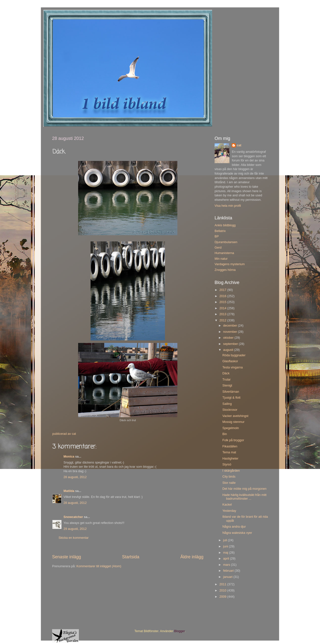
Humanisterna (224, 253)
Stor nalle (229, 483)
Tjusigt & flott (231, 398)
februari (229, 571)
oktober (229, 338)
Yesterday (229, 511)
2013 (223, 314)
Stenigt (227, 386)
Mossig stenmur (233, 422)
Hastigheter (230, 459)
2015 (223, 302)
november (231, 332)
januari (228, 577)
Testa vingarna (232, 367)
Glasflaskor (230, 361)
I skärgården (231, 471)
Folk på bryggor (233, 440)
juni (226, 546)
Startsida (131, 557)
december (231, 326)
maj (226, 553)
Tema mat (229, 452)
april (227, 559)
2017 (223, 290)
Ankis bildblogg (225, 225)
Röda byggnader (234, 355)
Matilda (69, 491)
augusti (229, 350)
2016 (223, 296)
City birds (229, 477)
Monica (69, 457)
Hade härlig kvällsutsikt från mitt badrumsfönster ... (244, 497)
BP (217, 236)
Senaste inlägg (67, 557)
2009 (223, 597)
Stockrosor (230, 410)
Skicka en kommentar (74, 538)
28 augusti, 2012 (75, 477)
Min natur (221, 259)
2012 (223, 320)
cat (239, 145)
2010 (223, 591)
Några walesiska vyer (237, 533)
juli (226, 540)
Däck (226, 373)
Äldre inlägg (192, 557)
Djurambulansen (226, 242)
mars (227, 565)
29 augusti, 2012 (75, 529)
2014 (223, 308)
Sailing (227, 404)
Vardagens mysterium (230, 264)
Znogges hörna (225, 270)
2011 (223, 584)
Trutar (226, 380)
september (231, 344)
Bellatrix (220, 231)
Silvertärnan (231, 392)
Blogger (179, 631)
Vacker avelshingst (235, 416)
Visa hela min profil (228, 206)
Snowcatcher (73, 517)
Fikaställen (230, 446)
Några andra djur (234, 527)
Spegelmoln (231, 428)
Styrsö (227, 464)
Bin (224, 434)
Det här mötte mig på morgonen (244, 489)
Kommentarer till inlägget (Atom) (99, 566)
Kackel (227, 505)
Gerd (218, 248)
